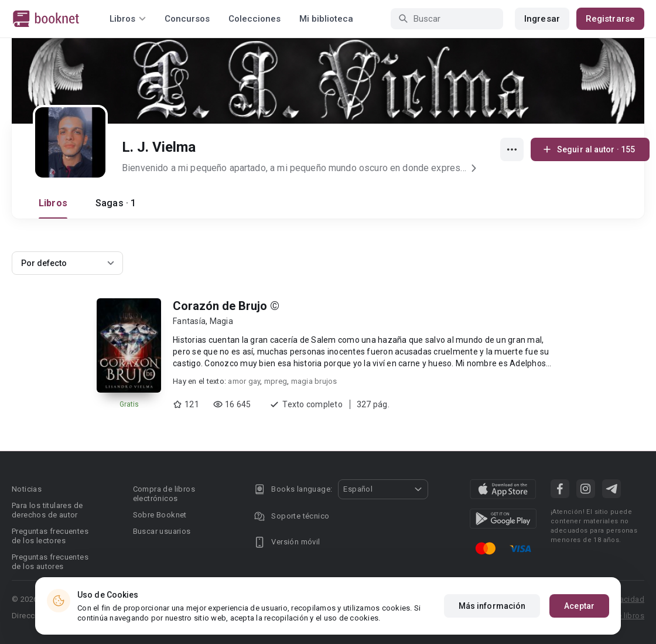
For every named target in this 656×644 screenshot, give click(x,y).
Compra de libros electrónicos (164, 494)
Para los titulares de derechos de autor (47, 510)
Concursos (187, 19)
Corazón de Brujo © (226, 306)
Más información (492, 606)
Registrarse (610, 19)
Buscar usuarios (162, 531)
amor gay (244, 381)
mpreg (276, 381)
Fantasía (189, 321)
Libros (53, 203)
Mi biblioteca (326, 19)
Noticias (27, 489)
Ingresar (542, 19)
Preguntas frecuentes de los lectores (50, 536)
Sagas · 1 (116, 203)
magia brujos (314, 381)
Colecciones (254, 19)
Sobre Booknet (160, 515)
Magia (221, 321)
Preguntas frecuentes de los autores (50, 562)
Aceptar (579, 606)
